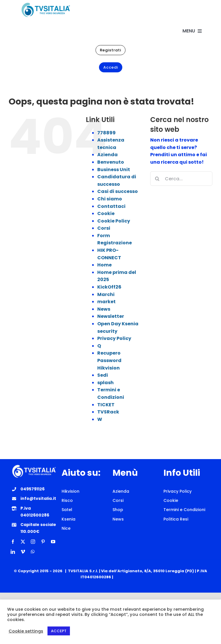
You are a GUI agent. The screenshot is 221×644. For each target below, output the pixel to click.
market (106, 302)
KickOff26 (109, 287)
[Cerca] (157, 179)
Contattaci (111, 206)
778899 (106, 133)
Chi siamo (110, 199)
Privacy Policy (114, 338)
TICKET (106, 405)
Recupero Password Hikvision (109, 360)
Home (104, 265)
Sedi (103, 375)
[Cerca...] (181, 179)
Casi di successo (118, 191)
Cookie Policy (114, 221)
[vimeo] (23, 552)
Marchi (106, 294)
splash (105, 383)
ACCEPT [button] (59, 631)
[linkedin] (13, 552)
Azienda (107, 155)
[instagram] (33, 542)
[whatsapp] (33, 552)
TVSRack (108, 412)
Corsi (104, 228)
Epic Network (127, 577)
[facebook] (13, 542)
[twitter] (23, 542)
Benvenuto (111, 162)
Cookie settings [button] (26, 631)
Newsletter (111, 316)
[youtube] (53, 542)
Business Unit (114, 170)
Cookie (106, 213)
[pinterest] (43, 542)
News (104, 309)
